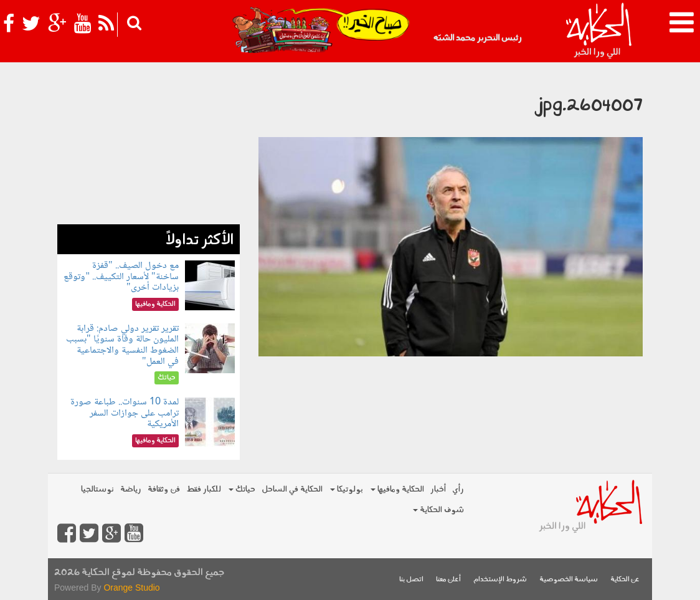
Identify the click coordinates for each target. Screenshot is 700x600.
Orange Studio (131, 588)
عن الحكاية (625, 580)
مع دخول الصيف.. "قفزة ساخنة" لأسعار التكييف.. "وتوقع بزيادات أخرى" (121, 277)
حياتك (242, 489)
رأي (458, 489)
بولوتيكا (347, 489)
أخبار (438, 489)
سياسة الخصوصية (569, 580)
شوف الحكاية (438, 510)
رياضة (131, 489)
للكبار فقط (204, 489)
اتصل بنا (411, 580)
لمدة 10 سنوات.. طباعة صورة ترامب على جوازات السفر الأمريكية (125, 413)
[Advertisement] (149, 146)
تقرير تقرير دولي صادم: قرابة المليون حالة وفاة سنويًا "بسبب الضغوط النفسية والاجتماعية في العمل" (122, 345)
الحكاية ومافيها (397, 489)
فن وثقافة (164, 489)
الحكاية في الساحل (292, 489)
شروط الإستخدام (500, 580)
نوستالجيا (97, 489)
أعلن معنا (448, 580)
